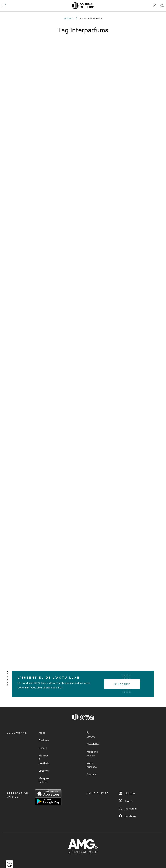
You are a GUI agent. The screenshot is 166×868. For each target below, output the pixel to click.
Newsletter (93, 744)
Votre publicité (92, 765)
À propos (91, 734)
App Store (48, 793)
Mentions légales (92, 753)
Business (44, 740)
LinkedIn (127, 793)
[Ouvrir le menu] (4, 6)
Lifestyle (44, 770)
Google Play (48, 801)
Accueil (69, 18)
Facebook (128, 816)
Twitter (126, 801)
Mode (42, 733)
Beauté (43, 748)
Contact (91, 774)
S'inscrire (122, 684)
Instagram (128, 808)
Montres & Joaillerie (44, 759)
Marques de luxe (44, 780)
